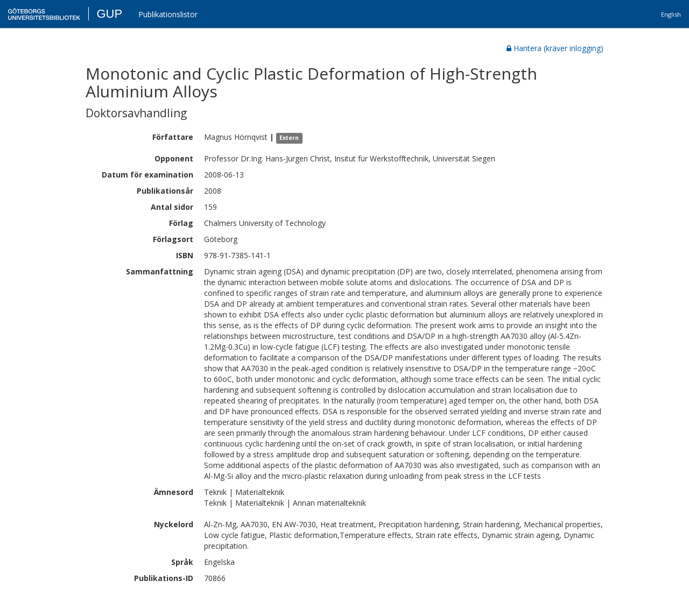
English (671, 14)
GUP (109, 14)
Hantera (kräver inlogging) (555, 48)
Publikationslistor (168, 14)
